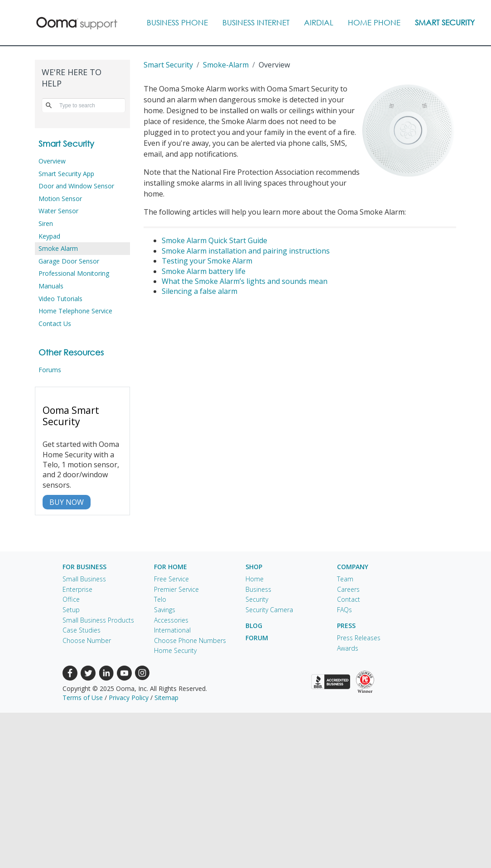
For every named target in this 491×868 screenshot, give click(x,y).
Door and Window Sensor (76, 186)
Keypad (49, 236)
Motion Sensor (60, 199)
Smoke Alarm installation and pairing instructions (246, 251)
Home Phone (374, 22)
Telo (160, 599)
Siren (46, 223)
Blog (254, 626)
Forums (50, 370)
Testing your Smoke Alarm (207, 261)
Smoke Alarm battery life (204, 271)
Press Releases (359, 638)
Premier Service (176, 589)
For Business (84, 567)
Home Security (175, 650)
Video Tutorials (60, 299)
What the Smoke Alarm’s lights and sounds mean (245, 281)
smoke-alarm (226, 65)
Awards (348, 648)
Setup (71, 610)
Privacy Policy (129, 698)
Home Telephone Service (75, 311)
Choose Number (87, 640)
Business (258, 589)
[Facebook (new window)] (70, 672)
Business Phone (177, 22)
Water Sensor (58, 211)
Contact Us (55, 324)
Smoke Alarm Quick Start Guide (214, 240)
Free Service (171, 579)
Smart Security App (66, 174)
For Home (171, 567)
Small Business (84, 579)
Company (353, 567)
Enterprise (77, 589)
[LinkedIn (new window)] (106, 672)
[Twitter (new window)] (88, 672)
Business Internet (256, 22)
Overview (52, 161)
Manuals (51, 286)
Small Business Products (98, 620)
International (172, 630)
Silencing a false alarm (200, 291)
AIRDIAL (319, 22)
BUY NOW (67, 502)
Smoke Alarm (58, 248)
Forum (257, 638)
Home (255, 579)
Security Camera (269, 610)
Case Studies (82, 630)
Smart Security (445, 22)
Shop (254, 567)
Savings (165, 610)
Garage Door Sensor (69, 261)
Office (71, 599)
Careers (348, 589)
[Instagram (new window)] (142, 672)
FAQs (344, 610)
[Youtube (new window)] (124, 672)
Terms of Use (83, 698)
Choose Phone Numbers (190, 640)
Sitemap (166, 698)
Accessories (171, 620)
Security (257, 599)
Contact (349, 599)
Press (346, 626)
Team (345, 579)
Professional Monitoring (74, 273)
